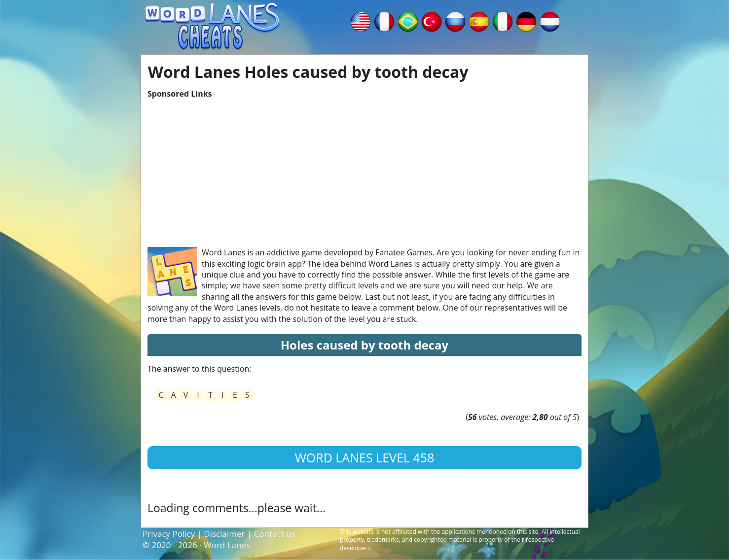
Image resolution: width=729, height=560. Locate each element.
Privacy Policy (169, 534)
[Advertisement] (364, 168)
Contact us (275, 534)
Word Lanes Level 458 (365, 457)
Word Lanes (227, 545)
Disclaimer (224, 534)
